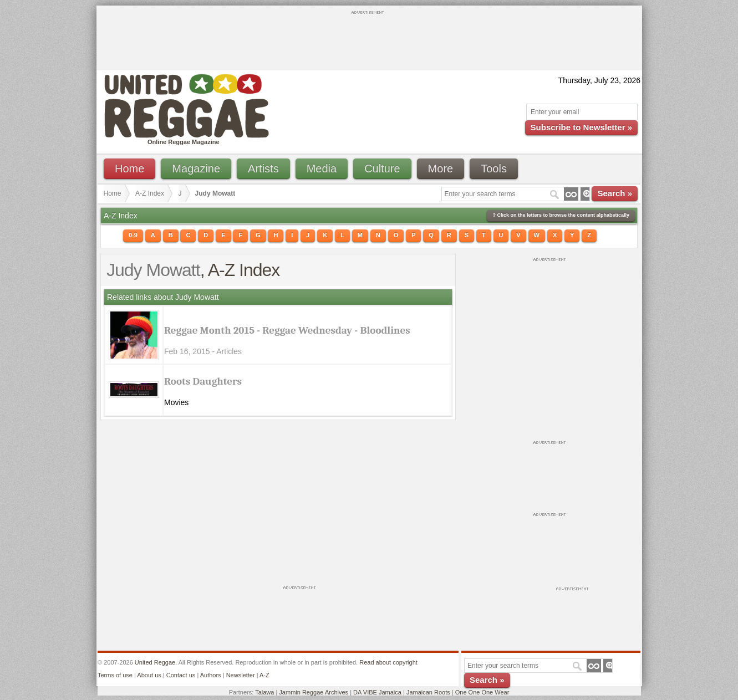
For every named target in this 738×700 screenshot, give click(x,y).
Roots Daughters (203, 381)
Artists (263, 168)
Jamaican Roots (428, 692)
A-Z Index (150, 193)
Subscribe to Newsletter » (581, 127)
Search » (615, 193)
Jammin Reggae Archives (314, 692)
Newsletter (241, 675)
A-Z (264, 675)
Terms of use (115, 675)
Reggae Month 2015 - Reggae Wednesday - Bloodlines (287, 330)
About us (149, 675)
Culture (382, 168)
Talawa (264, 692)
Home (129, 168)
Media (322, 168)
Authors (211, 675)
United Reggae (155, 662)
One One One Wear (482, 692)
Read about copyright (388, 662)
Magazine (196, 168)
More (441, 168)
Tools (494, 168)
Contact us (181, 675)
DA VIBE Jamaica (377, 692)
